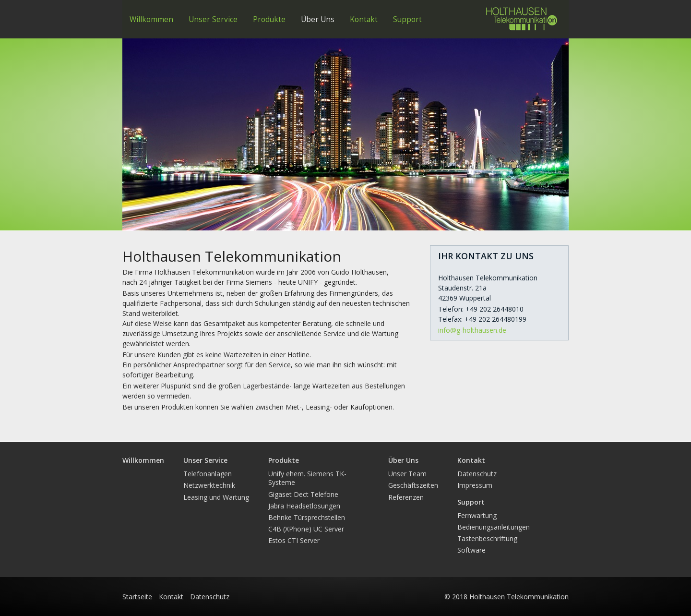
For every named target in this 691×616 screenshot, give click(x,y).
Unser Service (213, 19)
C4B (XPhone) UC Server (306, 529)
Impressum (475, 485)
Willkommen (151, 19)
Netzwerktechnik (209, 485)
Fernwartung (477, 515)
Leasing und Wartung (216, 497)
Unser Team (407, 474)
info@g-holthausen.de (472, 330)
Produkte (269, 19)
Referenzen (406, 497)
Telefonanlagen (208, 474)
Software (471, 550)
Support (407, 19)
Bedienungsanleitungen (494, 527)
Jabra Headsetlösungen (304, 506)
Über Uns (318, 19)
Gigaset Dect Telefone (303, 494)
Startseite (137, 597)
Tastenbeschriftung (487, 538)
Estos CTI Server (294, 540)
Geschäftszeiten (413, 485)
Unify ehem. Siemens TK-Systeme (307, 478)
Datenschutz (477, 474)
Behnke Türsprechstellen (307, 517)
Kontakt (364, 19)
